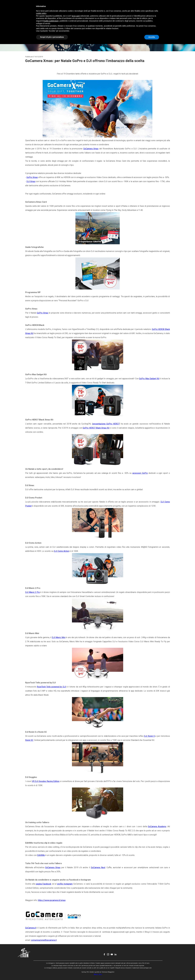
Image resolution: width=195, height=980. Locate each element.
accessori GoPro (140, 473)
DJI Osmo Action (62, 551)
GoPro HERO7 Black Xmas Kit (96, 428)
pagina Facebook (44, 884)
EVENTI (94, 7)
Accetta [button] (152, 973)
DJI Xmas (31, 181)
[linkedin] (168, 7)
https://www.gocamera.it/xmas (52, 900)
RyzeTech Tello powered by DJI (51, 687)
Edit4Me (41, 855)
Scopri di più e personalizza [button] (52, 973)
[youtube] (164, 7)
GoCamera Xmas (91, 149)
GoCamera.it (31, 928)
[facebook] (157, 7)
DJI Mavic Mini (59, 637)
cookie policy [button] (41, 949)
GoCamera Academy (157, 826)
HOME (68, 7)
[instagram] (161, 7)
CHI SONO (107, 7)
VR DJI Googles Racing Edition (46, 781)
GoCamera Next (98, 867)
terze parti (76, 952)
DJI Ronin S (149, 736)
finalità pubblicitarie (51, 957)
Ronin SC (29, 740)
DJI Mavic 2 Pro (33, 592)
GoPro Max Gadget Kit (149, 379)
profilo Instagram (65, 884)
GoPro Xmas (32, 177)
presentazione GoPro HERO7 (106, 424)
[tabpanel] (98, 499)
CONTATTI (120, 7)
